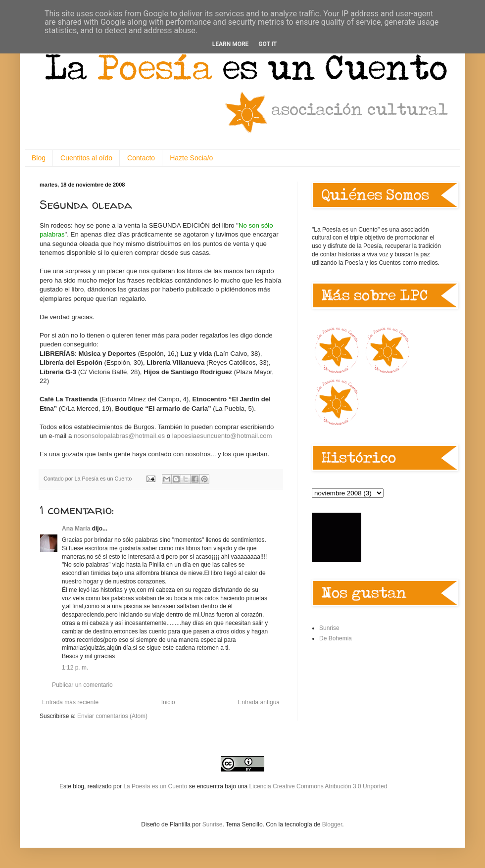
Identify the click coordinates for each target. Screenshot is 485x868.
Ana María (76, 529)
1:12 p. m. (75, 668)
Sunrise (329, 628)
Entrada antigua (259, 702)
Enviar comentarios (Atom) (112, 716)
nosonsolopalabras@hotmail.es (119, 436)
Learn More (231, 44)
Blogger (332, 824)
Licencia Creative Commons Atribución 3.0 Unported (318, 786)
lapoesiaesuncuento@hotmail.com (222, 436)
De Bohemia (336, 638)
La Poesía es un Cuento (156, 786)
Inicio (168, 702)
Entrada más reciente (70, 702)
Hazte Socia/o (191, 158)
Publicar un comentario (82, 685)
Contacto (141, 158)
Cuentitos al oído (86, 158)
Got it (267, 44)
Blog (39, 158)
